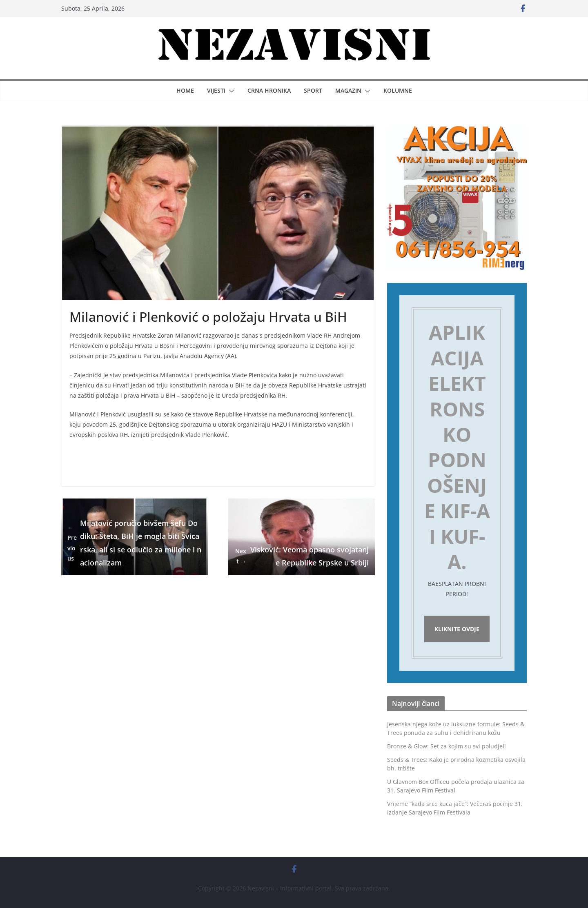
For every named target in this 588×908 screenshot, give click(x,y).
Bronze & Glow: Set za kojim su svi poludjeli (447, 746)
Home (185, 90)
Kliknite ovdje (457, 629)
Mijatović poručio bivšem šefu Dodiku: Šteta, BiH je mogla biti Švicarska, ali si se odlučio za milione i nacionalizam (134, 543)
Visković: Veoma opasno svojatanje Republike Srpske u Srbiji (302, 556)
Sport (313, 90)
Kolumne (398, 90)
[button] (230, 91)
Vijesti (216, 90)
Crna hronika (269, 90)
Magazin (348, 90)
